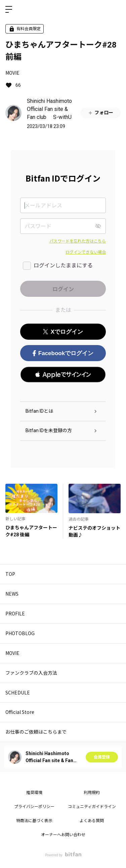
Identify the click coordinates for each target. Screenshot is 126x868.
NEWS (12, 594)
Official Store (20, 712)
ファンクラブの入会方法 (31, 673)
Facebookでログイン (63, 353)
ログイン (115, 9)
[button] (63, 375)
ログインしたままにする (63, 265)
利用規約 (92, 793)
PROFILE (15, 613)
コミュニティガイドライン (92, 807)
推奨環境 (34, 793)
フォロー (100, 113)
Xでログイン (63, 332)
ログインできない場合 (86, 252)
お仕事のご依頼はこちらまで (36, 732)
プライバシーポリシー (34, 807)
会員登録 (102, 757)
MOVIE (12, 73)
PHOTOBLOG (20, 633)
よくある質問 (92, 821)
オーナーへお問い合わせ (63, 835)
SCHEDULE (18, 692)
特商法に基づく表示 (34, 821)
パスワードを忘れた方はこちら (78, 241)
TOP (10, 574)
